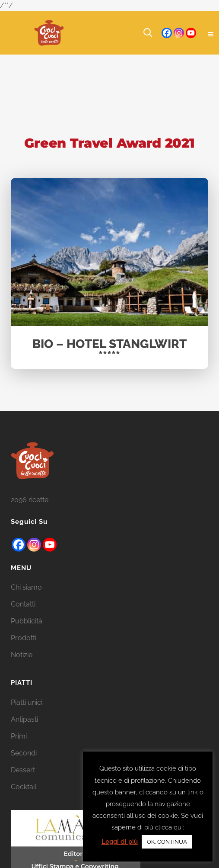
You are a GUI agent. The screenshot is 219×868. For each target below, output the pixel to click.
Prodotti (24, 649)
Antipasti (24, 731)
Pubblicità (27, 632)
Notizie (22, 666)
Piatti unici (27, 714)
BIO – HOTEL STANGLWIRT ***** (109, 350)
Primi (19, 747)
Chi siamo (26, 599)
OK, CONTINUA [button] (167, 842)
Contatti (23, 615)
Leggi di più (120, 842)
